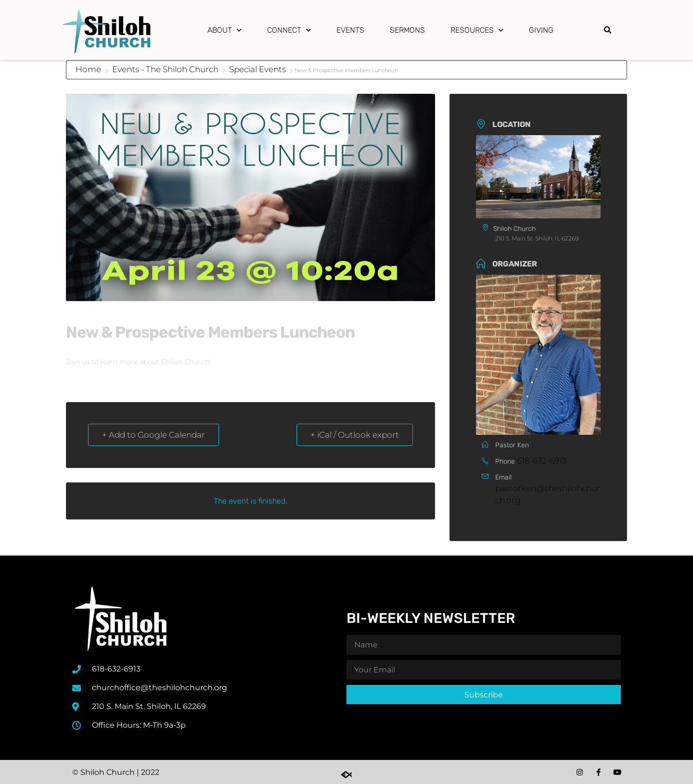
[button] (607, 30)
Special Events (257, 69)
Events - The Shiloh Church (165, 69)
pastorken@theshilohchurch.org (548, 494)
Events (350, 30)
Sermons (407, 30)
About (225, 30)
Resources (477, 30)
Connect (289, 30)
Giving (541, 30)
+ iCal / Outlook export (355, 435)
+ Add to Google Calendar (154, 435)
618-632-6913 (542, 461)
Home (89, 69)
